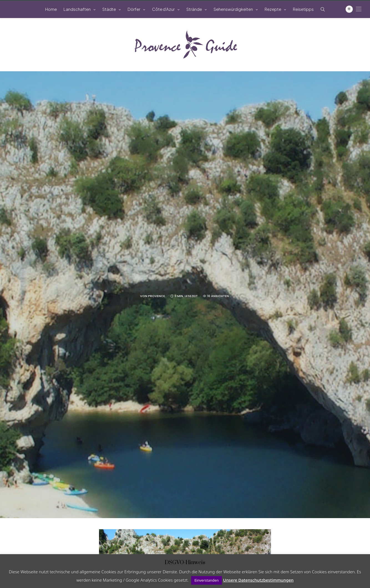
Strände (194, 9)
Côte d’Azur (163, 9)
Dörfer (134, 9)
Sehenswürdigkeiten (233, 9)
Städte (109, 9)
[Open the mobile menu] (359, 9)
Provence (157, 296)
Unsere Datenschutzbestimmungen (258, 580)
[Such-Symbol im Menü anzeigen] (323, 9)
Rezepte (273, 9)
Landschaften (77, 9)
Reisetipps (303, 9)
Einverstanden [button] (207, 580)
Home (51, 9)
